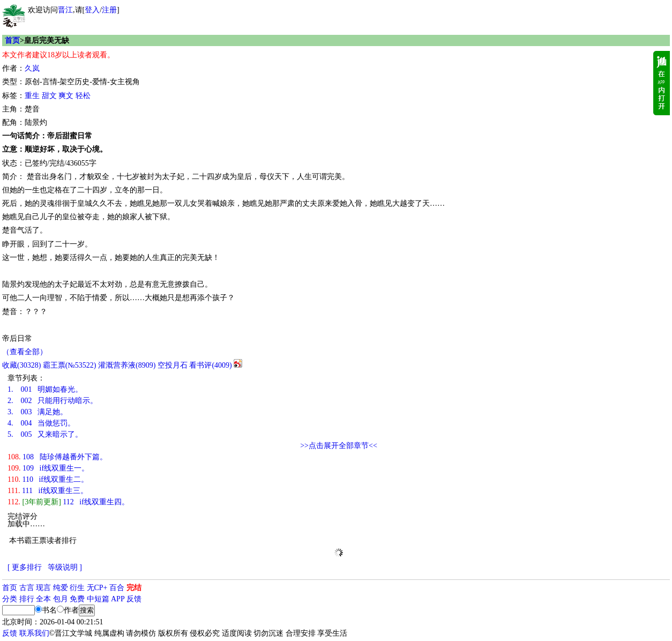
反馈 (134, 599)
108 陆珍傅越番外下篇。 (57, 457)
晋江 (65, 10)
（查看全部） (25, 352)
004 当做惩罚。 (41, 423)
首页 (12, 40)
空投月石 (173, 365)
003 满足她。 (38, 412)
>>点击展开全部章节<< (339, 446)
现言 (43, 588)
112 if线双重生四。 (68, 502)
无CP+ (97, 588)
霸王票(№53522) (70, 365)
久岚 (32, 68)
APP (118, 599)
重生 (32, 96)
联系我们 (34, 633)
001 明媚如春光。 (45, 389)
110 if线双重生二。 (48, 479)
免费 (77, 599)
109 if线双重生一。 (48, 468)
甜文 (49, 96)
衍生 (77, 588)
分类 (10, 599)
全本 (43, 599)
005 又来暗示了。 (45, 434)
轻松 (83, 96)
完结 (134, 588)
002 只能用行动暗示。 (53, 401)
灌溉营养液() (127, 365)
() (21, 365)
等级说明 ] (65, 567)
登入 (92, 10)
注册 (109, 10)
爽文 (66, 96)
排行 (27, 599)
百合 (117, 588)
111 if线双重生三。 (48, 491)
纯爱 (61, 588)
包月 (61, 599)
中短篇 (98, 599)
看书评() (210, 365)
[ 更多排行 (25, 567)
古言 (27, 588)
